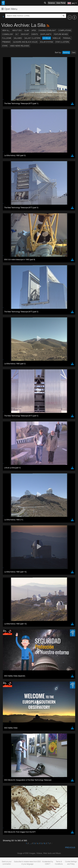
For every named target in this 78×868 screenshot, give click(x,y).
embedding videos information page (60, 518)
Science (51, 3)
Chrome (12, 578)
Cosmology (8, 34)
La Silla (47, 38)
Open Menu (9, 9)
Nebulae (57, 38)
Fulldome (7, 38)
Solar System (46, 42)
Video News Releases (20, 46)
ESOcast (25, 34)
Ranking (66, 52)
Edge (11, 581)
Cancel (23, 641)
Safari (11, 586)
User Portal (61, 3)
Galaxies (18, 38)
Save (9, 641)
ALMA (27, 30)
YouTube (6, 507)
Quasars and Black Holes (25, 42)
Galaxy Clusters (32, 38)
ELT (17, 34)
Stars (5, 46)
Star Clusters (62, 42)
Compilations (65, 30)
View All (6, 30)
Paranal (67, 38)
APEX (34, 30)
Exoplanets (46, 34)
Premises (6, 42)
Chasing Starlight (47, 30)
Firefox (11, 584)
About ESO (17, 30)
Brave (11, 576)
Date (74, 52)
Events (35, 34)
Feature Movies (61, 34)
